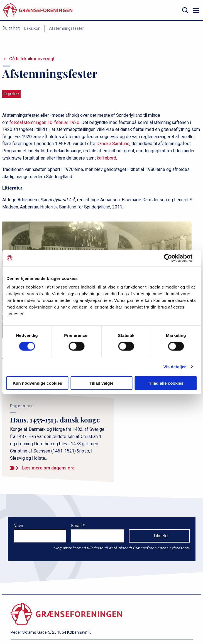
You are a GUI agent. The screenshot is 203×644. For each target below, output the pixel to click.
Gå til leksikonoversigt (32, 59)
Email (77, 526)
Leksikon (32, 28)
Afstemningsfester (66, 28)
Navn (18, 526)
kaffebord (107, 158)
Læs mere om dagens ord (48, 468)
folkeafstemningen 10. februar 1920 (44, 122)
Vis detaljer (175, 366)
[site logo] (38, 10)
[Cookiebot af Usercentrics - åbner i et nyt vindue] (172, 258)
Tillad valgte (101, 383)
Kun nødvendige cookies (38, 383)
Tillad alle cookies (166, 383)
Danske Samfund (113, 144)
